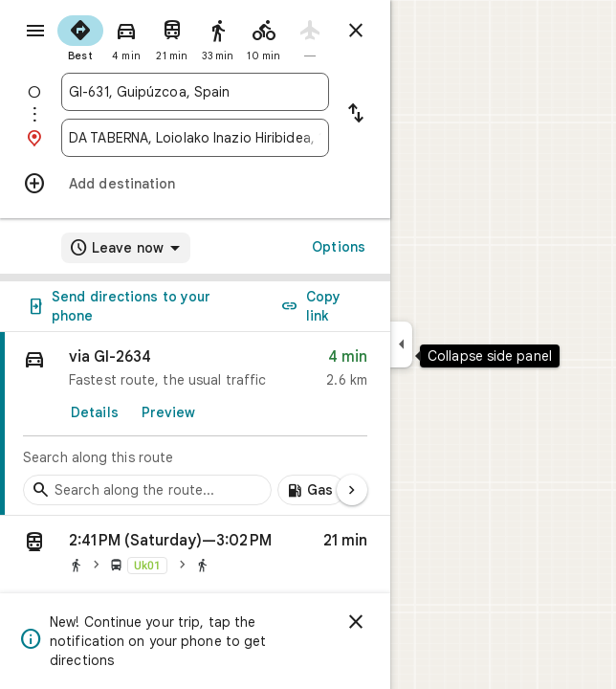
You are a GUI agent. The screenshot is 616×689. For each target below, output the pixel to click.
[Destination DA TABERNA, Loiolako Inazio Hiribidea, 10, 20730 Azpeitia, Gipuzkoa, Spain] (195, 138)
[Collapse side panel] (401, 344)
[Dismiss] (356, 622)
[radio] (80, 36)
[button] (195, 556)
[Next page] (352, 490)
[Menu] (35, 31)
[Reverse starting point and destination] (356, 115)
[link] (195, 424)
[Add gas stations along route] (311, 490)
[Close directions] (356, 31)
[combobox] (195, 92)
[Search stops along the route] (147, 490)
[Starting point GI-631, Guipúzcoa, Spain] (195, 92)
